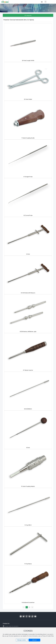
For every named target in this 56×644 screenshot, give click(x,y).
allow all (34, 640)
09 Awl (28, 448)
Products (28, 8)
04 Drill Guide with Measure (28, 293)
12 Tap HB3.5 (28, 525)
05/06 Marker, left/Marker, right (28, 332)
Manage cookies (22, 640)
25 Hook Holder (28, 99)
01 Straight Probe (28, 177)
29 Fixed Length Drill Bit (28, 61)
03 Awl (28, 254)
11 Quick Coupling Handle (28, 138)
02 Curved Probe (28, 215)
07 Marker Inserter (28, 370)
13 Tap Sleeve (28, 564)
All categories (28, 15)
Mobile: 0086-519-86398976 (12, 626)
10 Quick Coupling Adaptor (28, 486)
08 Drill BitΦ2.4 (28, 409)
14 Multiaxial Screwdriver (28, 602)
